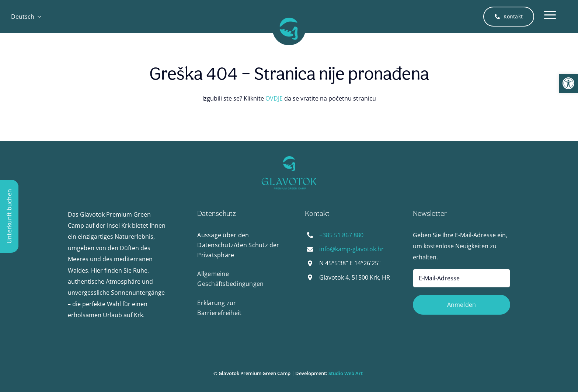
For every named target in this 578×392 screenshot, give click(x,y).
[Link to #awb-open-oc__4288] (550, 17)
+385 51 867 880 (341, 235)
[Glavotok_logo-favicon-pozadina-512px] (289, 15)
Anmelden (462, 305)
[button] (568, 83)
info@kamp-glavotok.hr (351, 249)
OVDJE (274, 98)
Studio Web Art (347, 373)
